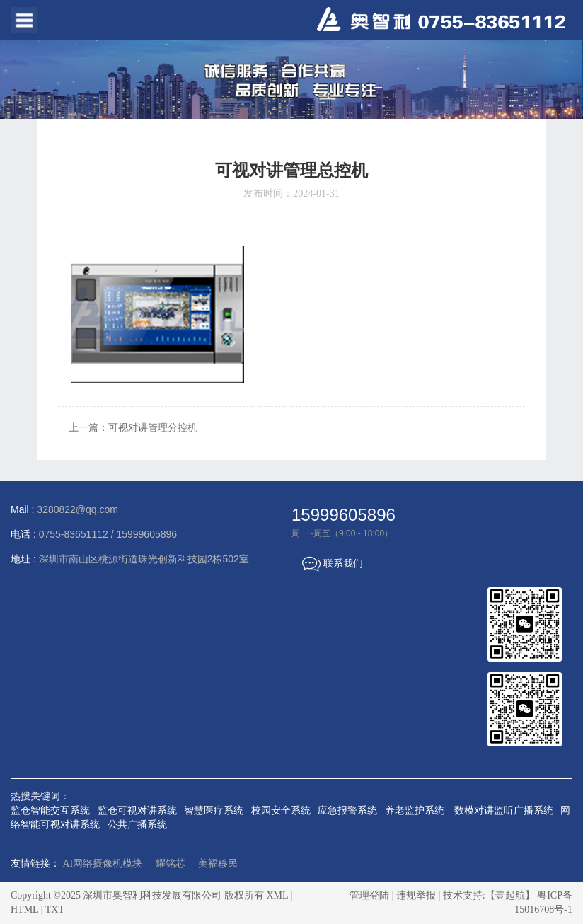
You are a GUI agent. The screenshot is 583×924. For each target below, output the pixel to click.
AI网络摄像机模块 (103, 864)
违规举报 (416, 895)
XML (277, 895)
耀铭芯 (171, 864)
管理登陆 (369, 895)
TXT (55, 909)
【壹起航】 (510, 895)
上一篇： (133, 428)
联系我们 (333, 563)
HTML (24, 909)
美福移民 (218, 864)
